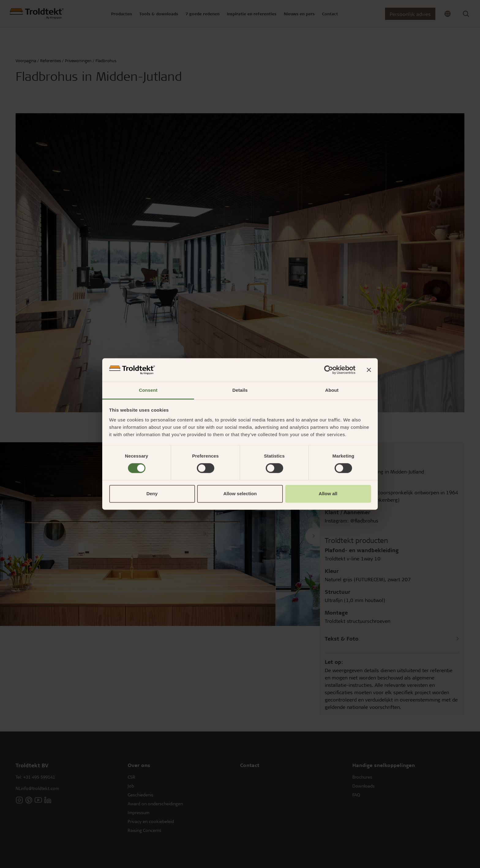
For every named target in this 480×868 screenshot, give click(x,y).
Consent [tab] (148, 390)
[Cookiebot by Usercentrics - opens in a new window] (329, 370)
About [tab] (332, 390)
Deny (152, 494)
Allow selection (240, 494)
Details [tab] (240, 390)
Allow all (328, 494)
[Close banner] (369, 370)
